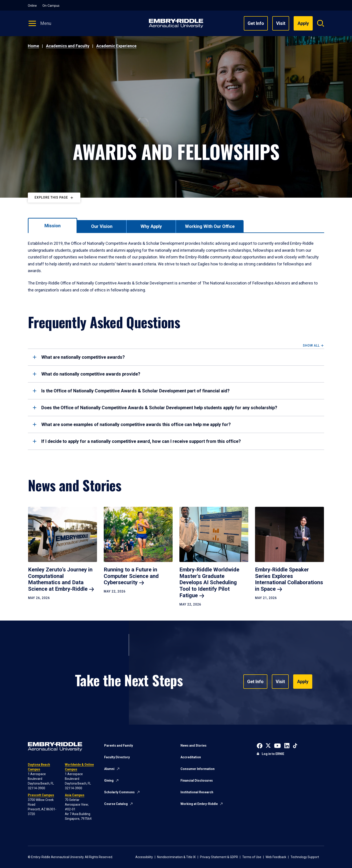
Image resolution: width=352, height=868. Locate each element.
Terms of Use (252, 857)
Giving (109, 781)
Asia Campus (75, 795)
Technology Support (305, 857)
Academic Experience (116, 46)
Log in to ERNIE (273, 754)
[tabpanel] (176, 267)
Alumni (109, 769)
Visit (281, 23)
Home (33, 46)
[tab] (53, 225)
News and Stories (194, 746)
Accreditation (191, 757)
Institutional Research (197, 792)
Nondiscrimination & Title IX (176, 857)
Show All (311, 346)
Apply (303, 682)
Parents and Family (119, 746)
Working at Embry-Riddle (199, 804)
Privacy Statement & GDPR (219, 857)
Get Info (256, 23)
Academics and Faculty (68, 46)
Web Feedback (276, 857)
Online (32, 6)
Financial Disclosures (197, 781)
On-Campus (51, 6)
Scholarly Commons (119, 792)
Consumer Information (198, 769)
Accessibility (144, 857)
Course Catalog (116, 804)
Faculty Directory (117, 757)
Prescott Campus (41, 795)
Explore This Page (51, 197)
